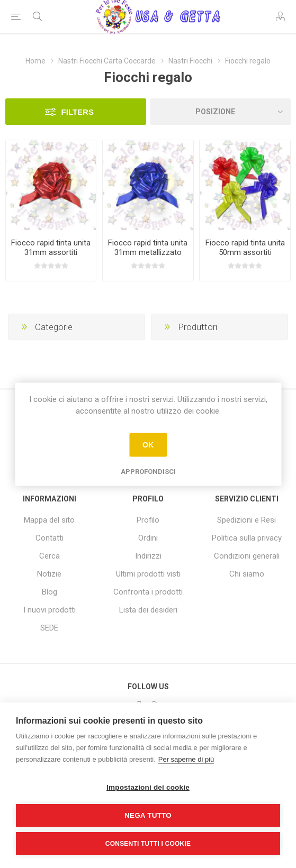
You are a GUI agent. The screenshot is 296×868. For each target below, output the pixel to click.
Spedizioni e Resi (246, 520)
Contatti (50, 538)
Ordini (148, 538)
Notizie (49, 574)
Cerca (50, 556)
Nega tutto (148, 815)
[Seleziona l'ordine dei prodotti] (221, 112)
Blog (50, 592)
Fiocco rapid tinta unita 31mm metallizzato (148, 248)
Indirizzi (148, 556)
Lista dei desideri (148, 610)
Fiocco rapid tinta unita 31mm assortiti (51, 248)
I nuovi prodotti (50, 610)
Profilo (148, 520)
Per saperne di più (186, 759)
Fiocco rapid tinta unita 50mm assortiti (245, 248)
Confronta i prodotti (148, 592)
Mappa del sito (49, 520)
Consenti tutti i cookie (148, 844)
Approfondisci (148, 471)
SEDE (49, 628)
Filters (78, 112)
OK (148, 445)
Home (35, 61)
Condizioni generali (247, 556)
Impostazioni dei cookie (148, 787)
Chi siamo (247, 574)
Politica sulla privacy (247, 538)
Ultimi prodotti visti (148, 574)
